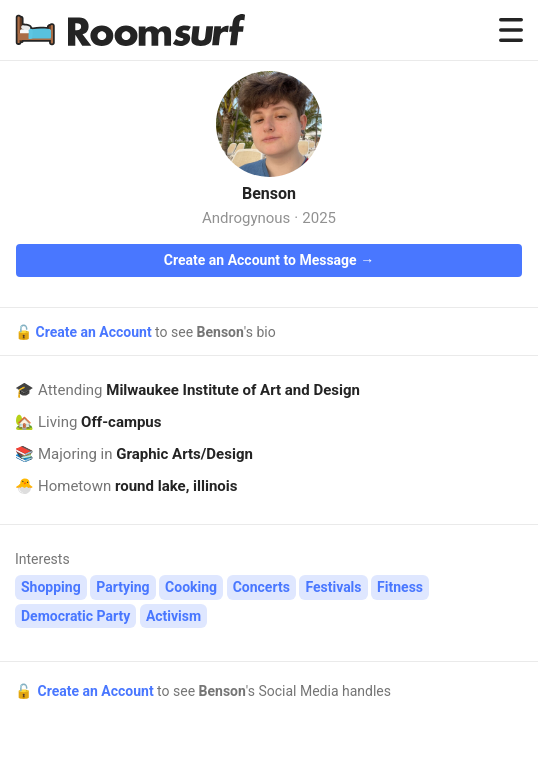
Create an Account (95, 332)
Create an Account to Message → (269, 260)
